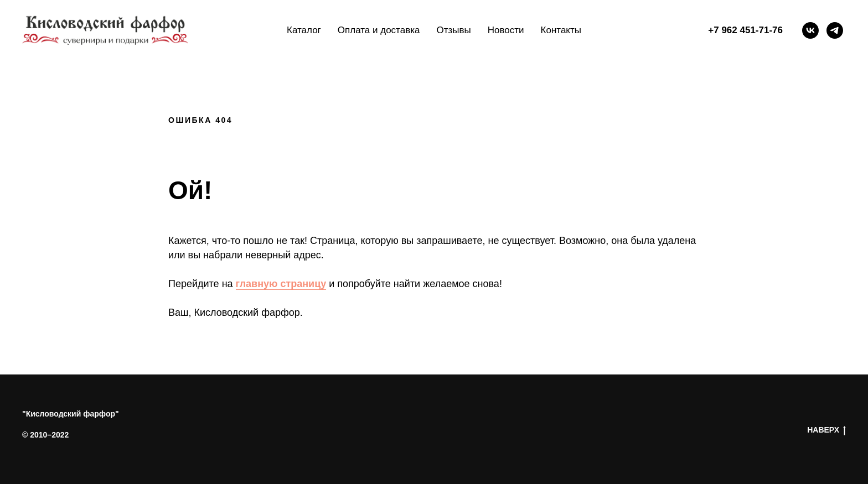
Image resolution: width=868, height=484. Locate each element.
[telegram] (835, 30)
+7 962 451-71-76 (745, 30)
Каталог (304, 30)
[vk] (810, 30)
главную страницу (281, 284)
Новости (506, 30)
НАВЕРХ (826, 430)
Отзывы (453, 30)
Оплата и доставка (379, 30)
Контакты (561, 30)
